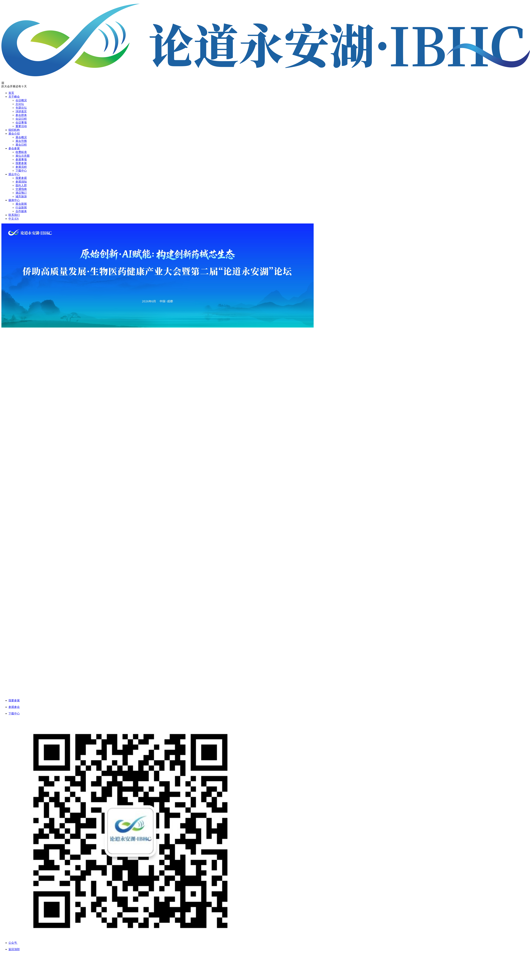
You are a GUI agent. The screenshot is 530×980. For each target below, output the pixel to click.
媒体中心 (14, 200)
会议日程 (21, 119)
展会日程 (21, 145)
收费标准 (21, 152)
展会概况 (21, 137)
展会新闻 (21, 204)
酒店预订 (21, 193)
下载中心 (21, 171)
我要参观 (21, 178)
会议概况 (21, 100)
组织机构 (14, 130)
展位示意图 (23, 156)
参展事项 (21, 159)
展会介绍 (14, 134)
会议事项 (21, 122)
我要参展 (21, 163)
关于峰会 (14, 97)
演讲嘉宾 (21, 111)
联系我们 (14, 215)
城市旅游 (21, 196)
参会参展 (14, 148)
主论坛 (20, 104)
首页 (11, 93)
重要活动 (21, 126)
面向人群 (21, 185)
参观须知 (21, 182)
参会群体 (21, 115)
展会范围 (21, 141)
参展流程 (21, 167)
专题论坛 (21, 108)
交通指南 (21, 189)
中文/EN (14, 219)
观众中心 (14, 174)
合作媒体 (21, 211)
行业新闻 (21, 208)
